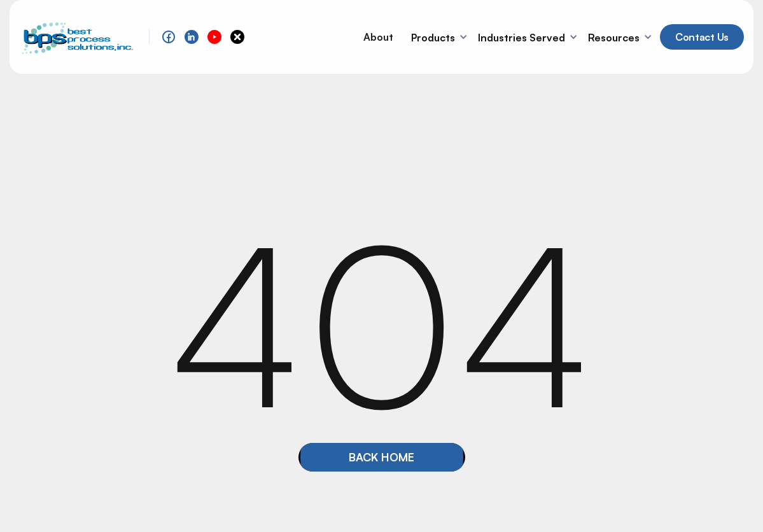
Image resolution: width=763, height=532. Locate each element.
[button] (441, 37)
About (378, 37)
